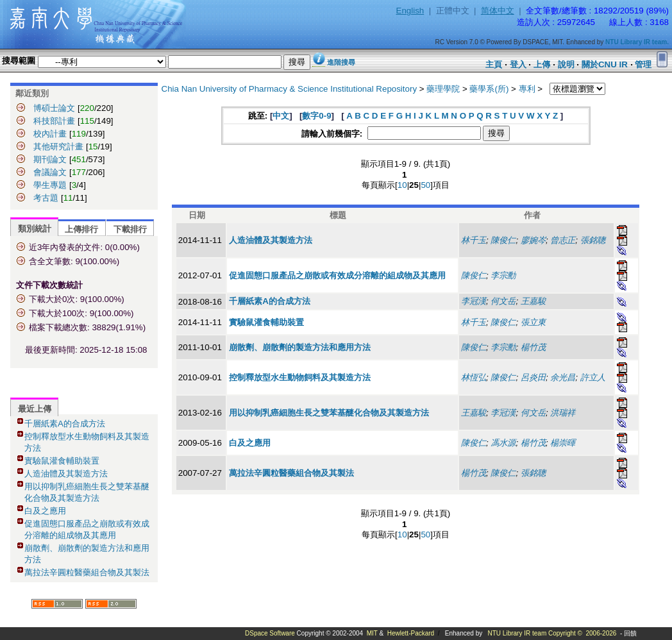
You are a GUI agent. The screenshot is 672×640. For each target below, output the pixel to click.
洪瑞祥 (563, 413)
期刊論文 (50, 159)
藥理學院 (443, 89)
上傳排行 (81, 229)
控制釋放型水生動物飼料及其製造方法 (300, 377)
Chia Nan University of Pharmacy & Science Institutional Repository (290, 89)
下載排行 (130, 229)
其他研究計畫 (58, 147)
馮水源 (503, 443)
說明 (566, 64)
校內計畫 (50, 134)
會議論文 (50, 172)
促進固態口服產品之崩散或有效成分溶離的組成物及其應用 (337, 275)
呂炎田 (533, 377)
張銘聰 (593, 240)
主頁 (494, 64)
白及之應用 (45, 511)
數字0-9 (316, 116)
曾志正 (563, 240)
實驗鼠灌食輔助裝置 (62, 461)
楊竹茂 (533, 347)
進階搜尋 (341, 62)
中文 (281, 116)
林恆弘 (474, 377)
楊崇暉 (563, 443)
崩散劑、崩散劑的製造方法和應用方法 (300, 347)
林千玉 (474, 240)
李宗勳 (503, 275)
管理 (643, 64)
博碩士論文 (54, 108)
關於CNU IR (605, 64)
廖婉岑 (533, 240)
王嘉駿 (533, 301)
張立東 (533, 322)
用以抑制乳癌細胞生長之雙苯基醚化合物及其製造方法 (329, 413)
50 (425, 185)
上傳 (542, 64)
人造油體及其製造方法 (66, 474)
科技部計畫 (54, 121)
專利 (527, 89)
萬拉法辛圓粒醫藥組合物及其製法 (87, 572)
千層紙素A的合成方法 (65, 424)
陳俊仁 (503, 240)
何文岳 (503, 301)
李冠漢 (474, 301)
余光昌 (563, 377)
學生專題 (50, 185)
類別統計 (35, 229)
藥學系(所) (489, 89)
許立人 (593, 377)
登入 (518, 64)
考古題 (46, 198)
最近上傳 (35, 409)
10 (402, 185)
